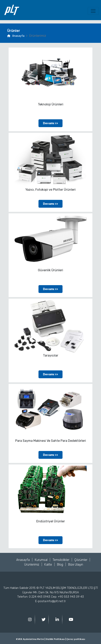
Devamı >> (50, 123)
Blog (60, 565)
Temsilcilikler (61, 560)
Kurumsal (41, 560)
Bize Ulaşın (76, 565)
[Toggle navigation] (93, 11)
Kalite (48, 565)
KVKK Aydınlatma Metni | (31, 639)
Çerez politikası (75, 639)
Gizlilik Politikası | (55, 639)
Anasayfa (16, 36)
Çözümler (81, 560)
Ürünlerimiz (32, 565)
